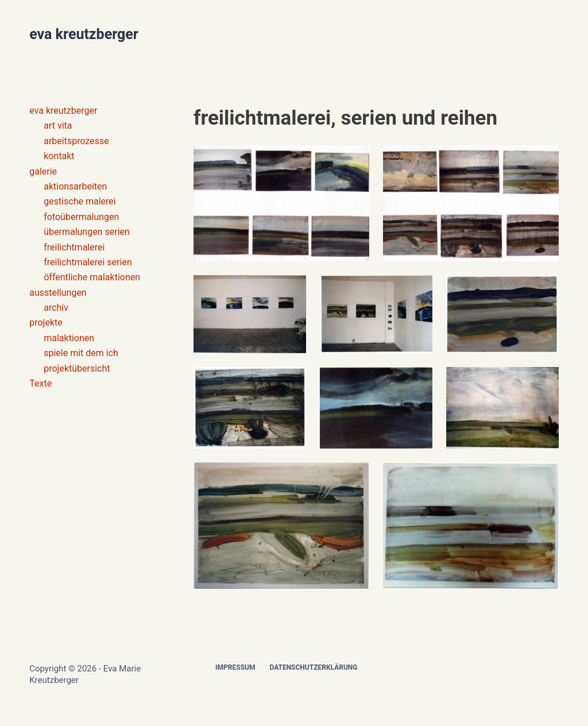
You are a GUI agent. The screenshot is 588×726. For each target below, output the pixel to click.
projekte (46, 323)
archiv (56, 308)
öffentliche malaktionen (92, 277)
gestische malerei (80, 201)
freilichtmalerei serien (88, 262)
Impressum (235, 667)
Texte (40, 383)
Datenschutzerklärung (313, 667)
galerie (43, 171)
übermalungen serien (87, 232)
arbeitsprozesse (76, 141)
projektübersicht (77, 368)
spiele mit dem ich (81, 353)
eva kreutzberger (84, 34)
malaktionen (69, 338)
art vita (58, 125)
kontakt (59, 156)
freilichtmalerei (74, 247)
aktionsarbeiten (75, 186)
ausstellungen (58, 293)
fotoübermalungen (81, 217)
